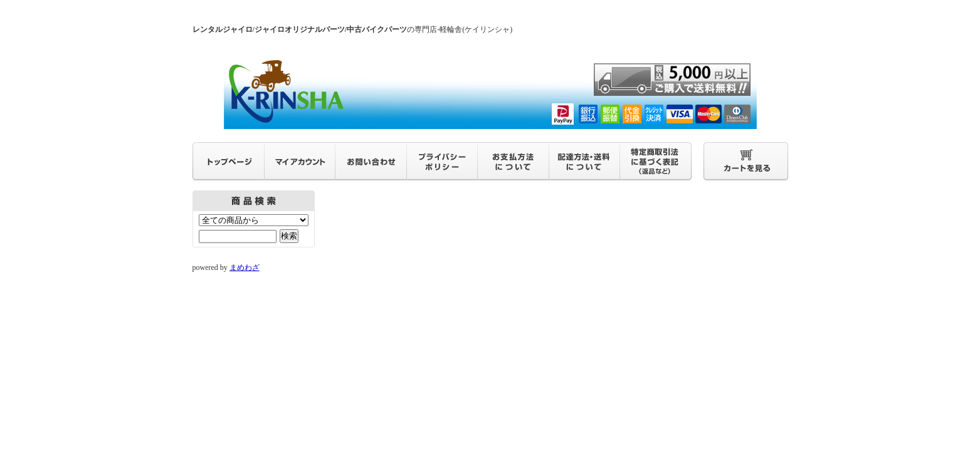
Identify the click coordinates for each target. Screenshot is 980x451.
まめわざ (245, 267)
